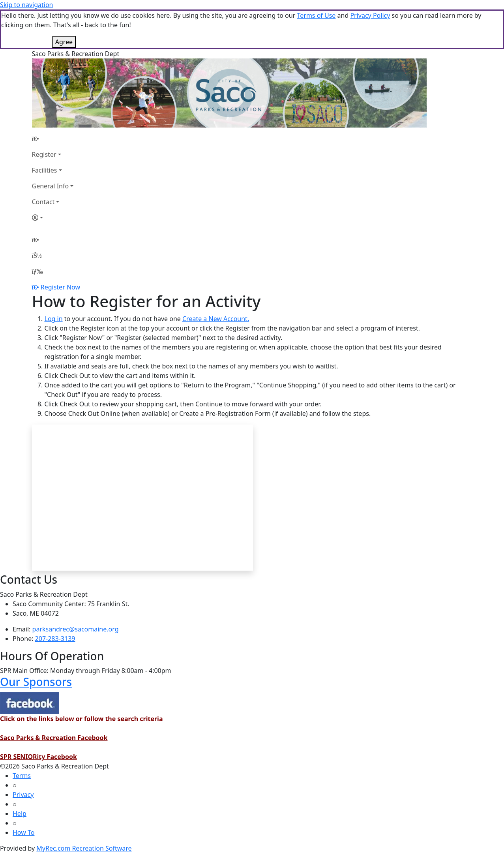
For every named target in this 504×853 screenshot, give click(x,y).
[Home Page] (53, 139)
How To (23, 832)
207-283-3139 (55, 639)
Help (20, 814)
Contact (43, 202)
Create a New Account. (216, 319)
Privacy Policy (370, 15)
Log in (54, 319)
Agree (64, 42)
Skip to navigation (26, 5)
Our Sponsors (36, 682)
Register (44, 154)
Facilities (45, 170)
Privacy (23, 795)
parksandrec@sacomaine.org (76, 629)
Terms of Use (316, 15)
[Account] (53, 218)
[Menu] (37, 271)
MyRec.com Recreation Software (84, 848)
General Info (51, 186)
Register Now (60, 287)
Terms (22, 776)
